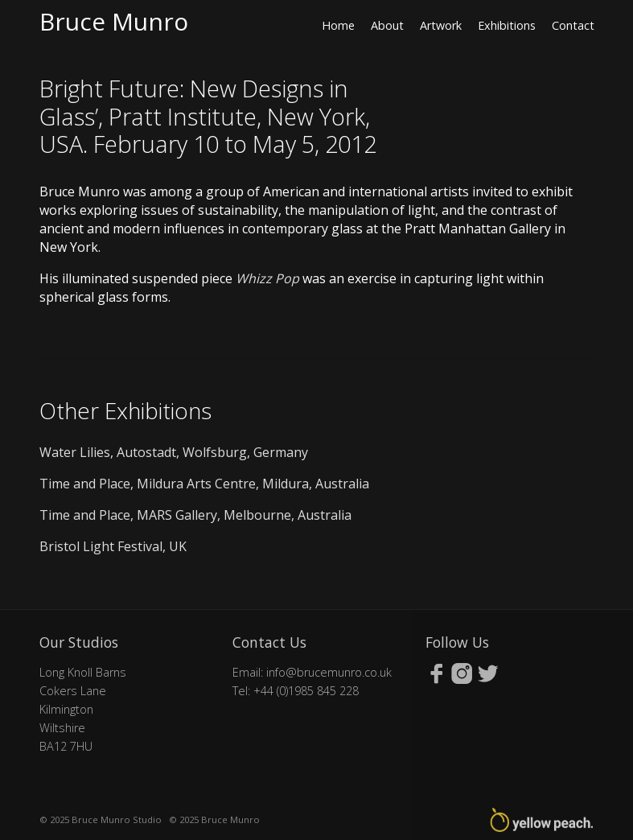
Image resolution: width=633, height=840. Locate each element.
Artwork (441, 25)
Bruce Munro (114, 21)
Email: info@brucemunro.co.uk (312, 672)
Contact (573, 25)
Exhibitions (507, 25)
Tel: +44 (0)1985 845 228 (296, 691)
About (387, 25)
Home (338, 25)
